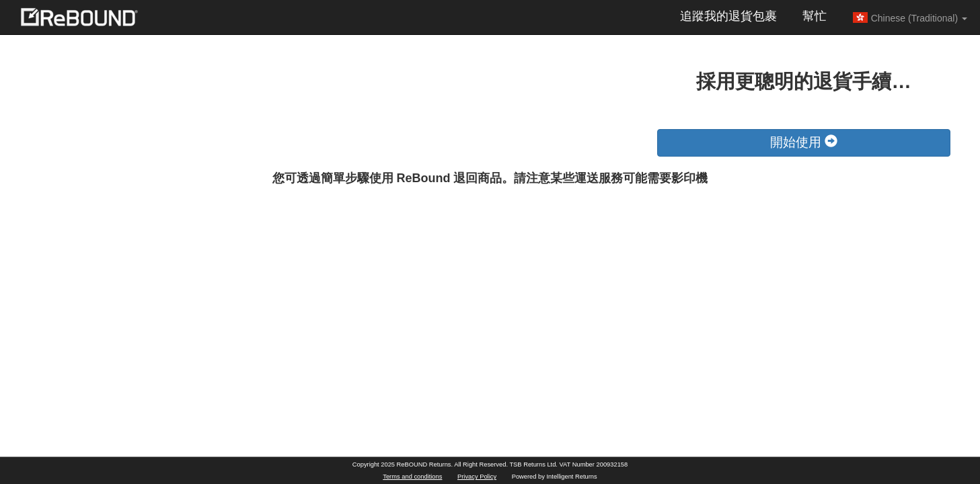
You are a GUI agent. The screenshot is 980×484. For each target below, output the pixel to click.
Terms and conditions (412, 477)
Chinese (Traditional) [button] (910, 17)
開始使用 (804, 142)
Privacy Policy (477, 477)
